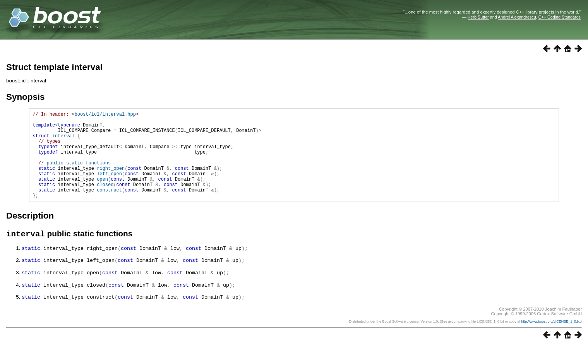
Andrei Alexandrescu (517, 17)
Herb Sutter (478, 17)
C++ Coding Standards (560, 17)
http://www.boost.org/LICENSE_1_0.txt (551, 339)
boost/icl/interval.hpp (105, 115)
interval (63, 141)
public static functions (79, 174)
